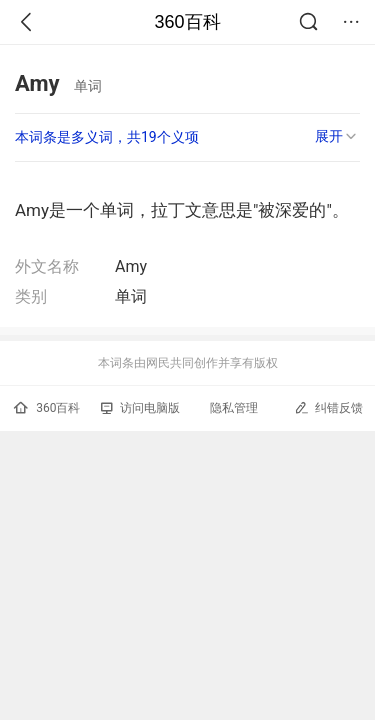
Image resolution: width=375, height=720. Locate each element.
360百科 (187, 22)
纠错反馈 (328, 407)
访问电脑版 (140, 408)
